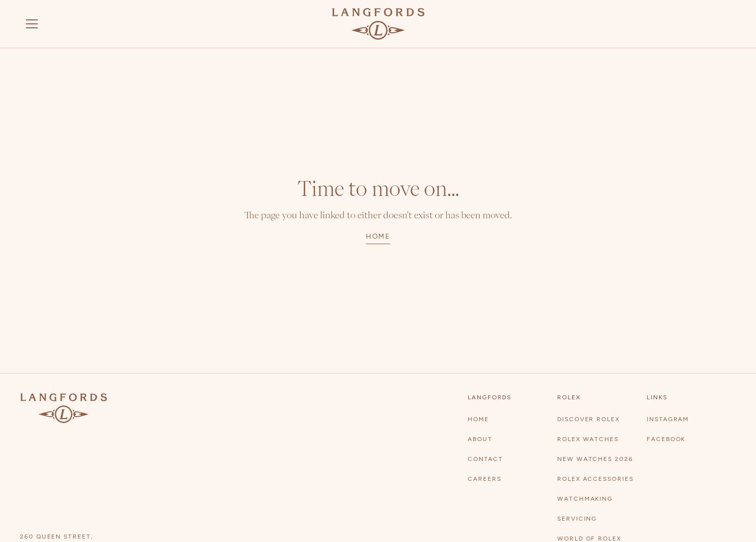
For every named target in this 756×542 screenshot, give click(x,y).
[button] (32, 24)
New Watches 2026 (595, 459)
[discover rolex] (699, 24)
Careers (484, 479)
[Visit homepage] (378, 24)
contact (485, 459)
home (378, 236)
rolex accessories (595, 479)
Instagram (668, 419)
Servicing (577, 519)
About (480, 439)
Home (478, 419)
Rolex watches (588, 439)
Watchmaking (585, 499)
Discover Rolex (588, 419)
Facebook (666, 439)
